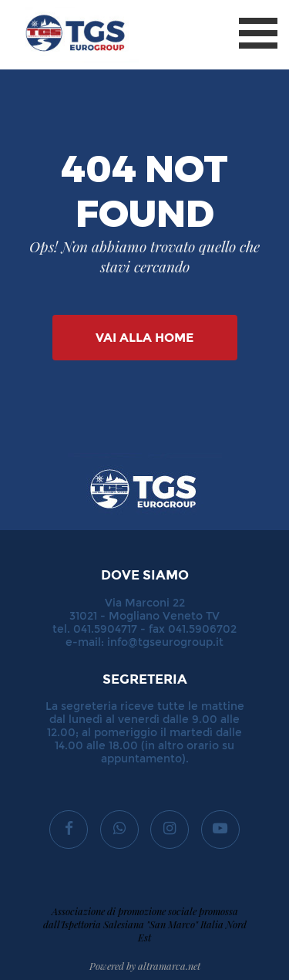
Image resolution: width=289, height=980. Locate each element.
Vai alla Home (144, 338)
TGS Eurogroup (61, 7)
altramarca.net (169, 966)
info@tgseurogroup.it (165, 642)
